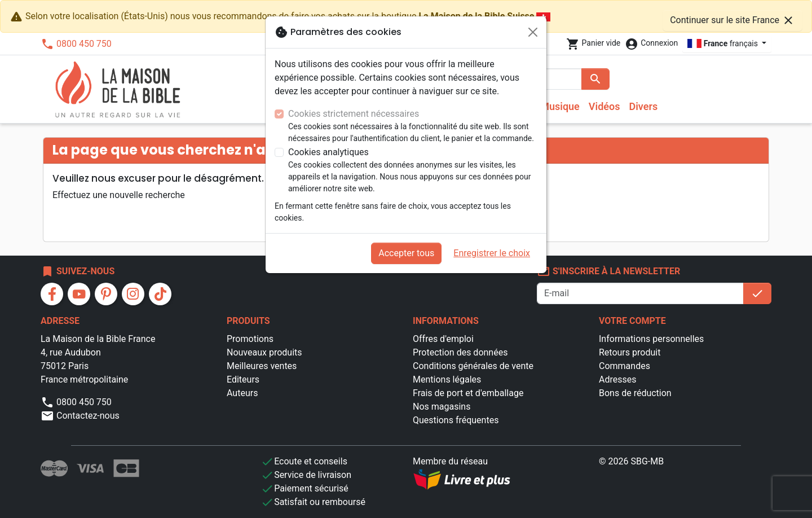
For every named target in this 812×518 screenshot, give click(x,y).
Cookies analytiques (328, 152)
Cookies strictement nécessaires (354, 114)
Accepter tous (406, 253)
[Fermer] (533, 32)
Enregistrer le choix (492, 253)
